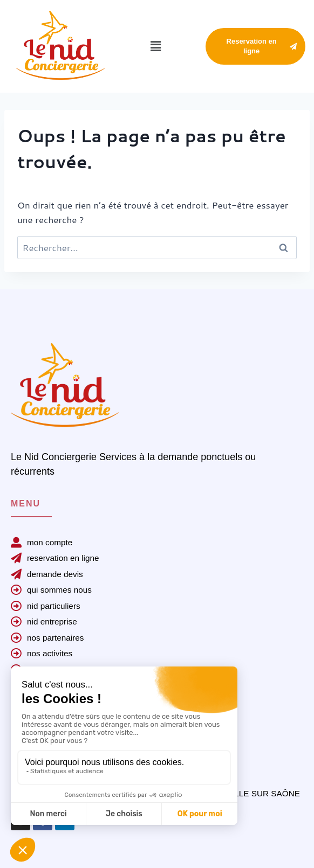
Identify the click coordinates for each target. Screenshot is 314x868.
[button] (155, 46)
